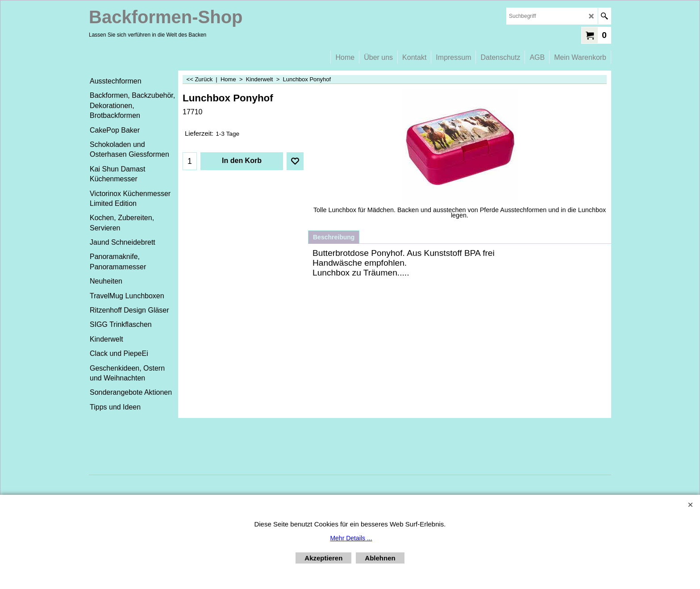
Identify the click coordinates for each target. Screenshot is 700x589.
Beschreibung (334, 237)
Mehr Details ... (351, 538)
